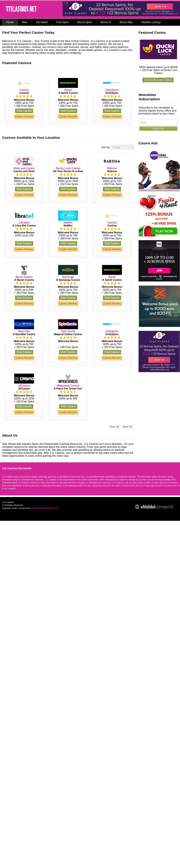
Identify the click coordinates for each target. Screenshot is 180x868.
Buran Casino (24, 277)
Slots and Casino (24, 168)
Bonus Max (126, 22)
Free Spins (63, 22)
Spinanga (68, 277)
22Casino (24, 386)
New (25, 22)
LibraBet (24, 223)
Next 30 (127, 427)
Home (10, 22)
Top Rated (42, 22)
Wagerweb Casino (68, 386)
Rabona (112, 168)
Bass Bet (24, 331)
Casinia (24, 90)
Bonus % (106, 22)
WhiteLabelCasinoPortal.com (45, 508)
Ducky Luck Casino (68, 168)
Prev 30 (115, 427)
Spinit (68, 90)
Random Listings (151, 22)
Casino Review (24, 117)
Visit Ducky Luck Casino (158, 80)
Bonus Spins (85, 22)
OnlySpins (112, 90)
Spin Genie (68, 331)
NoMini (68, 223)
